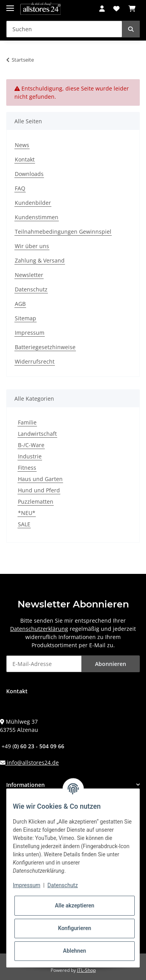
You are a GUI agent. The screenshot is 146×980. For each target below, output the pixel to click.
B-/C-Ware (31, 445)
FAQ (20, 188)
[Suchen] (64, 29)
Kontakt (25, 159)
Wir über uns (32, 246)
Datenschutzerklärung (39, 629)
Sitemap (26, 318)
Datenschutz (31, 289)
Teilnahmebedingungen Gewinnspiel (63, 232)
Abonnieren (111, 664)
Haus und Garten (40, 479)
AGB (20, 304)
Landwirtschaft (37, 434)
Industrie (30, 456)
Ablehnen (75, 951)
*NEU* (27, 513)
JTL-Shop (86, 970)
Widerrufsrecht (35, 361)
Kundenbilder (33, 203)
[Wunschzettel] (116, 9)
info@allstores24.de (32, 763)
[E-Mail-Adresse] (44, 664)
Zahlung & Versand (40, 260)
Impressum (30, 333)
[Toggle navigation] (10, 5)
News (22, 145)
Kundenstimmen (37, 217)
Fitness (27, 468)
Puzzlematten (36, 502)
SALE (24, 524)
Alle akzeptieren (75, 905)
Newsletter (29, 275)
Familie (27, 422)
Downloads (29, 174)
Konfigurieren (75, 928)
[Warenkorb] (132, 9)
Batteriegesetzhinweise (45, 347)
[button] (102, 9)
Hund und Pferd (39, 490)
